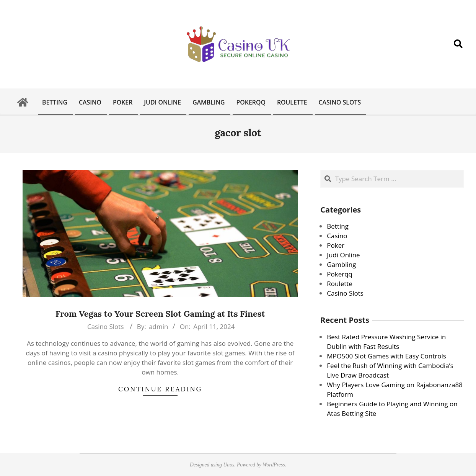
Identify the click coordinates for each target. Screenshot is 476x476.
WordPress (274, 465)
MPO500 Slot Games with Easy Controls (386, 356)
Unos (229, 465)
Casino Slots (106, 326)
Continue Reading (160, 389)
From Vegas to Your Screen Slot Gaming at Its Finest (160, 314)
